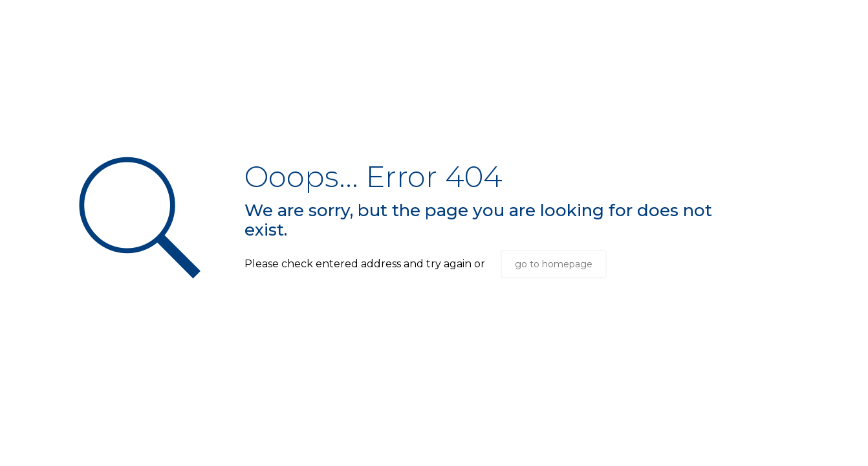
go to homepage (554, 264)
